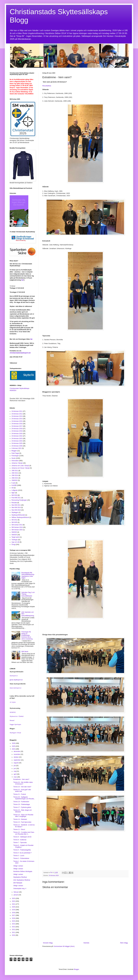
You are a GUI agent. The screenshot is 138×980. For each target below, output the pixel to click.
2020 (14, 907)
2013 (14, 927)
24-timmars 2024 (54, 875)
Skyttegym (15, 512)
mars (15, 777)
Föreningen (15, 456)
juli (15, 766)
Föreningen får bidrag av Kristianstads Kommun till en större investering (27, 635)
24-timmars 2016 (17, 424)
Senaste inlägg (48, 943)
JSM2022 (15, 480)
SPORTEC (13, 712)
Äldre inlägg (124, 943)
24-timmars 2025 (17, 443)
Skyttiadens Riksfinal (20, 877)
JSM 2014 (15, 475)
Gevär (13, 458)
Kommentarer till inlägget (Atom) (64, 946)
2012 (14, 930)
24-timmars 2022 (17, 436)
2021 (14, 904)
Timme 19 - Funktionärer (21, 802)
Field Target (15, 453)
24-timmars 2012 (17, 414)
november (17, 754)
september (17, 760)
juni (15, 768)
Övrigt (13, 545)
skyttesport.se (14, 676)
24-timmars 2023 (17, 439)
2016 (14, 918)
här (22, 280)
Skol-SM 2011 (16, 505)
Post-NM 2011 (16, 498)
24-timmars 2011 (17, 411)
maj (15, 771)
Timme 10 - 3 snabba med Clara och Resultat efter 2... (24, 833)
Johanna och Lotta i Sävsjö (20, 466)
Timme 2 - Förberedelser (21, 858)
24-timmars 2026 (17, 446)
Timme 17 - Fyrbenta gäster (22, 807)
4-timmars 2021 (17, 448)
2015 (14, 921)
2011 (14, 932)
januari (16, 895)
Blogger (76, 969)
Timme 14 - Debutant (20, 819)
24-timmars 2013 (17, 416)
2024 (14, 749)
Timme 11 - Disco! (19, 829)
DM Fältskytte (18, 883)
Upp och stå (15, 542)
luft (12, 488)
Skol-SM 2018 (16, 510)
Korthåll (14, 485)
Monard (12, 720)
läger (13, 493)
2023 (14, 898)
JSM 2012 (15, 473)
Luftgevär (15, 490)
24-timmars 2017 (17, 426)
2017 (14, 915)
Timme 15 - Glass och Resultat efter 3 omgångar (23, 816)
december (17, 751)
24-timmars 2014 (17, 419)
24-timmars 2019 (17, 431)
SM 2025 (14, 522)
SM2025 (14, 535)
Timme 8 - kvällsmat (20, 840)
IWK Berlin (25, 652)
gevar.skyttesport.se (16, 680)
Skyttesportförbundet (18, 515)
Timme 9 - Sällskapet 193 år (22, 837)
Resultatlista (47, 86)
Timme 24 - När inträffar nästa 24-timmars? (23, 783)
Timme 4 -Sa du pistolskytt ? (22, 853)
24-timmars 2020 (17, 434)
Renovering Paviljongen (19, 500)
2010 (14, 935)
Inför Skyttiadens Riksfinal (22, 880)
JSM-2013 (15, 478)
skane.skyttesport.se (15, 688)
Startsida (86, 943)
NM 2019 (14, 495)
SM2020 (14, 532)
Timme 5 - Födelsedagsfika (22, 850)
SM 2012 (14, 520)
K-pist (13, 483)
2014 (14, 924)
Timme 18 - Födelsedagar (22, 804)
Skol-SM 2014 (16, 507)
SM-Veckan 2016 (17, 527)
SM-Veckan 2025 (17, 530)
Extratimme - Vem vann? (21, 779)
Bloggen (14, 451)
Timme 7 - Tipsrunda (20, 843)
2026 (14, 743)
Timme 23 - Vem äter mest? (22, 787)
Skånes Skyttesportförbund (20, 517)
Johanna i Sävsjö (17, 463)
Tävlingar (14, 540)
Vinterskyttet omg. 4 (20, 889)
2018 (14, 913)
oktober (16, 757)
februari (16, 892)
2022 (14, 901)
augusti (16, 763)
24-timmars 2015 (17, 421)
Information (15, 461)
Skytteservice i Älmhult (17, 716)
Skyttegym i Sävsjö (15, 733)
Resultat (14, 503)
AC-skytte (13, 702)
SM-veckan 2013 (17, 525)
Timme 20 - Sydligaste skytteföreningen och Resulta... (24, 798)
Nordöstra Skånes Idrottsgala (23, 871)
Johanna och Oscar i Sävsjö (21, 468)
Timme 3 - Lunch (19, 856)
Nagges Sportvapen (15, 724)
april (15, 774)
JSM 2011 (15, 471)
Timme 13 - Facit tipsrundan (22, 822)
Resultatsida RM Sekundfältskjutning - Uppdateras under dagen (28, 575)
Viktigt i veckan (18, 866)
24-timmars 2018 (17, 429)
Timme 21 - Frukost (20, 794)
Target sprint (15, 537)
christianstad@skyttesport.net (20, 353)
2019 (14, 910)
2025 (14, 746)
